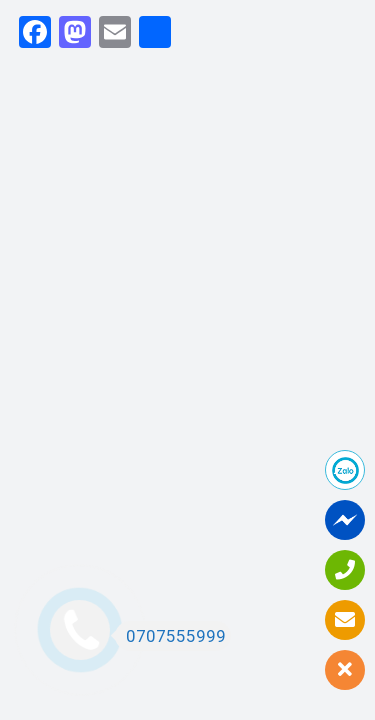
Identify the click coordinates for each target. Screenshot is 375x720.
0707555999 (170, 636)
